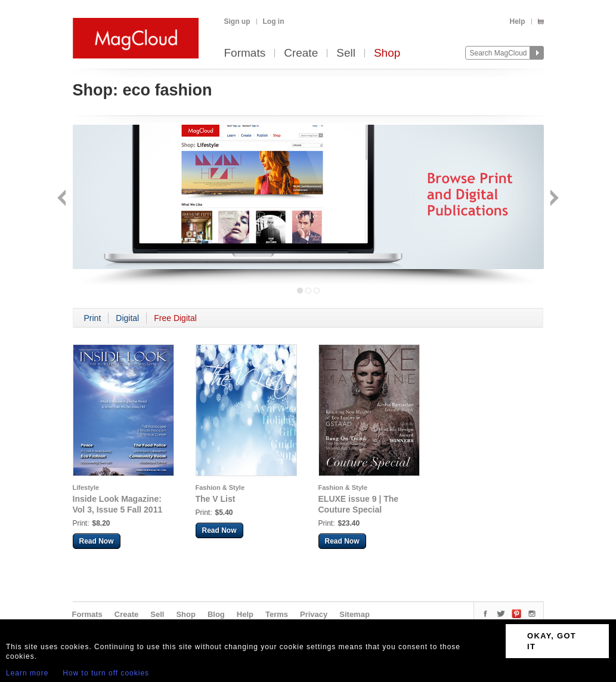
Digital (127, 318)
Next (553, 199)
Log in (274, 21)
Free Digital (175, 318)
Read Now (97, 541)
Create (301, 53)
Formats (245, 53)
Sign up (237, 21)
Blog (216, 614)
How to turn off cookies (106, 673)
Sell (346, 53)
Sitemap (355, 614)
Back (63, 199)
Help (517, 21)
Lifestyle (86, 487)
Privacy (314, 614)
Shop (387, 53)
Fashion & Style (220, 487)
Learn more (27, 673)
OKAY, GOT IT (552, 641)
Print (93, 318)
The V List (216, 499)
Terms (277, 614)
